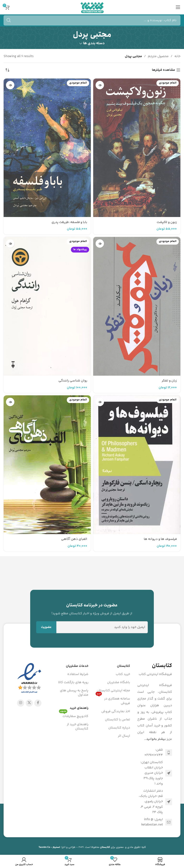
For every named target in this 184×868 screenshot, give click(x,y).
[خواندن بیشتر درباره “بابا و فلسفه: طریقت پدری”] (10, 85)
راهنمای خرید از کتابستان (78, 727)
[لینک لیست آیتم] (155, 753)
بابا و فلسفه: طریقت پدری (69, 222)
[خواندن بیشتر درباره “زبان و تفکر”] (100, 244)
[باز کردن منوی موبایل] (178, 7)
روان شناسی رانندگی (72, 381)
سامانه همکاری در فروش (113, 700)
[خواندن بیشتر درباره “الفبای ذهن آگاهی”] (10, 402)
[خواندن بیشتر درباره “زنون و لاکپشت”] (100, 85)
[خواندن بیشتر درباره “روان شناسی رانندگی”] (10, 244)
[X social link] (29, 703)
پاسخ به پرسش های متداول (74, 693)
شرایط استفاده (78, 674)
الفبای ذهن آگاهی (74, 539)
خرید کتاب (123, 674)
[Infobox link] (92, 609)
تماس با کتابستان (118, 720)
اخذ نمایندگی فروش (116, 711)
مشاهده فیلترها (164, 70)
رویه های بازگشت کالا (73, 682)
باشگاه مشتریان (119, 682)
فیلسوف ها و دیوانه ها (160, 539)
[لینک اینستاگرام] (21, 703)
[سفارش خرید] (7, 70)
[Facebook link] (38, 703)
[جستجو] (92, 20)
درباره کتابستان (119, 728)
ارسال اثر (124, 736)
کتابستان (124, 666)
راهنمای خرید (79, 708)
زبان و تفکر (169, 381)
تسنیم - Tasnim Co (49, 847)
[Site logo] (92, 7)
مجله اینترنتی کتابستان (113, 691)
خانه (177, 56)
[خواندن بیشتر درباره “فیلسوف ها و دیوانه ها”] (100, 402)
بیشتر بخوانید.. (155, 739)
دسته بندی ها (94, 43)
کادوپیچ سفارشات (74, 716)
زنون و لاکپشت (166, 222)
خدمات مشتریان (77, 666)
